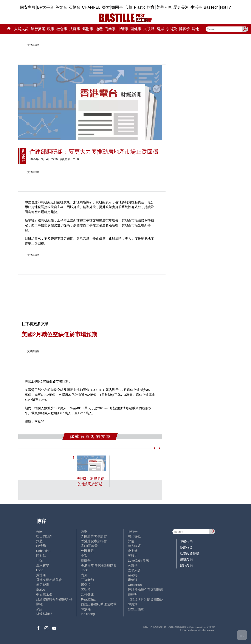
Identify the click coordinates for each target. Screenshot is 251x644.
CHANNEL (91, 7)
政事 (51, 29)
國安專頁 (28, 7)
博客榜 (184, 29)
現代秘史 (134, 536)
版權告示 (186, 542)
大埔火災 (21, 29)
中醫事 (123, 29)
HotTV (225, 7)
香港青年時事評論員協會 (99, 565)
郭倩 (131, 541)
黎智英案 (38, 29)
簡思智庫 (43, 585)
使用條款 (186, 548)
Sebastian (43, 551)
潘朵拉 (86, 585)
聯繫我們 (186, 560)
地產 (99, 29)
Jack (84, 570)
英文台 (61, 7)
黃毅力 (133, 555)
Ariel (39, 531)
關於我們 (186, 566)
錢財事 (88, 29)
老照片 (86, 589)
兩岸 (160, 29)
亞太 (106, 7)
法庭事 (75, 29)
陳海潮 (133, 604)
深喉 (84, 531)
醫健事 (136, 29)
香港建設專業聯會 (94, 541)
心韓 (129, 7)
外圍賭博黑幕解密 (94, 536)
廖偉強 (133, 580)
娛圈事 (117, 7)
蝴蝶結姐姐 (44, 614)
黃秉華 (133, 565)
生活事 (196, 7)
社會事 (62, 29)
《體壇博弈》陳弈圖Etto (145, 599)
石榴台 (74, 7)
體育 (151, 7)
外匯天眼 (87, 551)
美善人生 (164, 7)
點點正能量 (136, 609)
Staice (41, 589)
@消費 (171, 29)
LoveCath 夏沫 (139, 560)
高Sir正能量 (89, 546)
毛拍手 (133, 531)
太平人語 (134, 570)
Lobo (40, 570)
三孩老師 (87, 580)
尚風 (84, 575)
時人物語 (134, 546)
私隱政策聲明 (189, 554)
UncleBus (135, 585)
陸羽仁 (41, 555)
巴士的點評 (44, 536)
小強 (39, 560)
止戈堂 (133, 551)
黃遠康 (41, 575)
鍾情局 (41, 546)
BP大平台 (46, 7)
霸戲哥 (86, 560)
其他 (195, 29)
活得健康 (87, 594)
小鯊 (84, 555)
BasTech (211, 7)
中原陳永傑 (44, 594)
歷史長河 (181, 7)
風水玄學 (43, 565)
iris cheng (88, 614)
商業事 (110, 29)
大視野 (149, 29)
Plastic (140, 7)
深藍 (39, 541)
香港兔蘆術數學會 (49, 580)
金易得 (133, 575)
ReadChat (88, 599)
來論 (39, 609)
